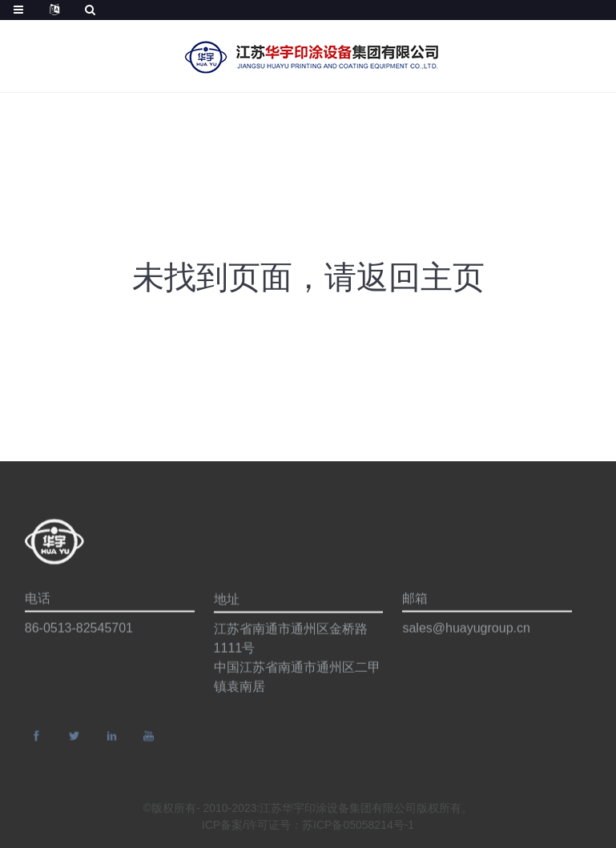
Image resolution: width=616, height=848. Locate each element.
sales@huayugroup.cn (466, 631)
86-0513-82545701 (79, 631)
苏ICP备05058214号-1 (358, 826)
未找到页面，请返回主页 (308, 277)
